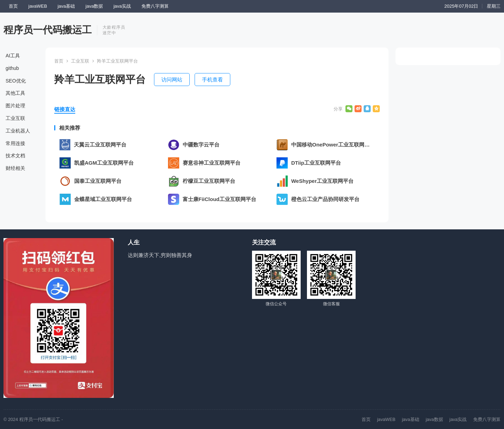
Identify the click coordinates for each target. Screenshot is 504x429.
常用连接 (15, 143)
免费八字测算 (155, 6)
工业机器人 (18, 131)
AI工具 (13, 56)
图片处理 (15, 106)
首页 (13, 6)
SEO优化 (16, 81)
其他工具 (15, 93)
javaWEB (38, 6)
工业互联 (15, 118)
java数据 (94, 6)
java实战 (122, 6)
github (12, 68)
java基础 (66, 6)
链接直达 (65, 109)
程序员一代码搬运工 (48, 30)
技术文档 (15, 156)
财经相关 (15, 168)
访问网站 (172, 80)
